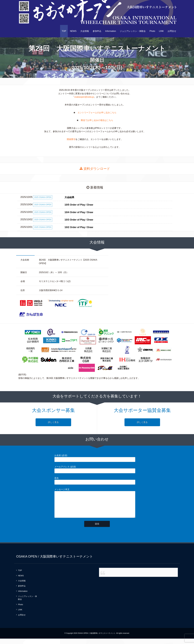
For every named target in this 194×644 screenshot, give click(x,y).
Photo (152, 31)
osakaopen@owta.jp (84, 97)
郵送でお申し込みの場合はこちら (97, 120)
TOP (64, 31)
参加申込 (97, 31)
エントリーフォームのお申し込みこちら (97, 113)
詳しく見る (53, 422)
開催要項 (71, 139)
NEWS (73, 31)
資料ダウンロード (95, 169)
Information (111, 31)
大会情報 (85, 31)
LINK (161, 31)
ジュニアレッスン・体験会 (133, 31)
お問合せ (172, 31)
